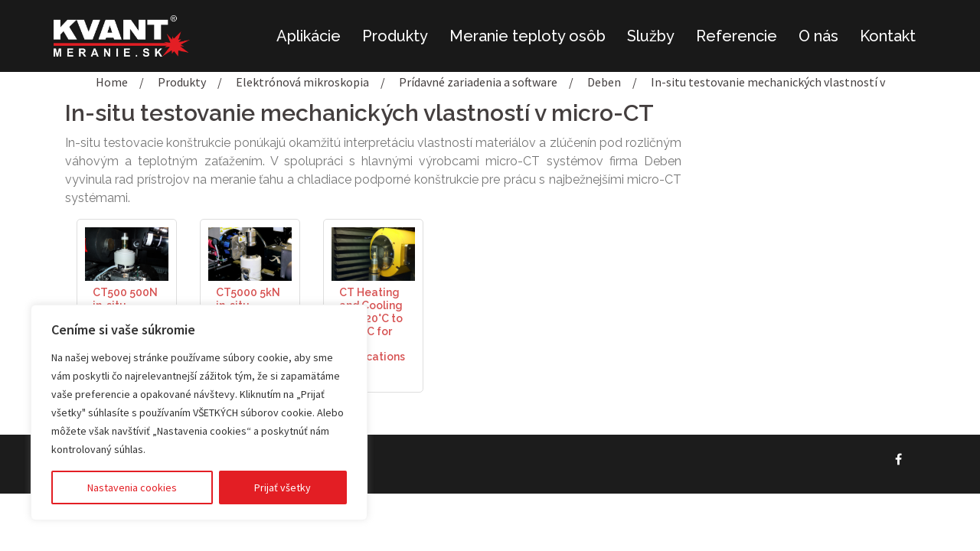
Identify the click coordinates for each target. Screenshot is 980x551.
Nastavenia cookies (132, 487)
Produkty (395, 36)
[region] (199, 412)
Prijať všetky (283, 487)
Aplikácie (309, 36)
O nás (818, 36)
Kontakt (888, 36)
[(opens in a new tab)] (127, 253)
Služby (651, 36)
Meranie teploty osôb (528, 36)
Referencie (737, 36)
